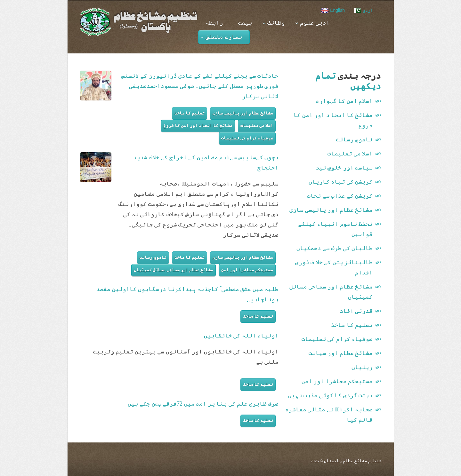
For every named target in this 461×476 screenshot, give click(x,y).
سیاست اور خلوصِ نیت (344, 168)
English (333, 10)
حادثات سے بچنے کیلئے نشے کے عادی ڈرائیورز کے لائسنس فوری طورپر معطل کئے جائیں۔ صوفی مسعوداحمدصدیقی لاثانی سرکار (200, 86)
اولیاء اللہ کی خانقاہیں (241, 336)
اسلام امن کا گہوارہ (344, 101)
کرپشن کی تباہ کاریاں (341, 182)
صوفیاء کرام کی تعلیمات (247, 138)
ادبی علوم (312, 23)
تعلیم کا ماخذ (190, 113)
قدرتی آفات (356, 311)
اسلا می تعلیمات (257, 126)
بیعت (245, 23)
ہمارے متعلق (222, 37)
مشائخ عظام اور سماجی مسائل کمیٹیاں (174, 270)
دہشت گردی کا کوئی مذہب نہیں (331, 395)
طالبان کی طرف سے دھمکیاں (335, 248)
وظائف (274, 23)
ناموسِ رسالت (153, 257)
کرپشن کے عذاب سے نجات (340, 196)
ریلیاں (362, 367)
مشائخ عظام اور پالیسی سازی (243, 113)
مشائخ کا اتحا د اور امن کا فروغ (198, 126)
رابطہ (214, 23)
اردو (363, 10)
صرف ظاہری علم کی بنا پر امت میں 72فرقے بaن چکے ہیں (203, 404)
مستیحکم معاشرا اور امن (247, 270)
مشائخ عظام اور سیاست (341, 353)
